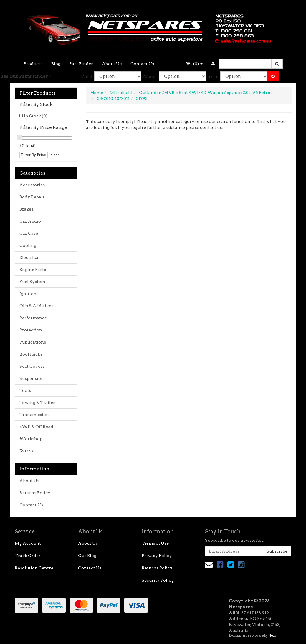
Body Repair (32, 197)
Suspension (32, 378)
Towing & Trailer (37, 402)
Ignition (28, 294)
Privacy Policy (157, 556)
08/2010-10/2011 (113, 98)
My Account (28, 543)
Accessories (32, 185)
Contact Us (142, 64)
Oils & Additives (36, 306)
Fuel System (32, 282)
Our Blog (87, 556)
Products (33, 64)
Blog (56, 64)
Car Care (29, 233)
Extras (26, 451)
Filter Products (38, 93)
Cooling (28, 245)
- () (194, 64)
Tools (25, 390)
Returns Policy (35, 493)
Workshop (31, 439)
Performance (33, 318)
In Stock (36, 116)
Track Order (28, 556)
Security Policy (158, 580)
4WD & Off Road (36, 427)
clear (55, 155)
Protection (31, 330)
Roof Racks (31, 354)
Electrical (30, 257)
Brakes (26, 209)
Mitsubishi (121, 93)
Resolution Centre (34, 568)
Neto (272, 635)
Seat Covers (32, 366)
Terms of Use (155, 543)
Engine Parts (33, 270)
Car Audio (30, 221)
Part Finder (81, 64)
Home (97, 93)
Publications (33, 342)
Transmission (34, 415)
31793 (142, 98)
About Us (112, 64)
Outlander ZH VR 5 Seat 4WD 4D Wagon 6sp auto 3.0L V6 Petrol (205, 93)
